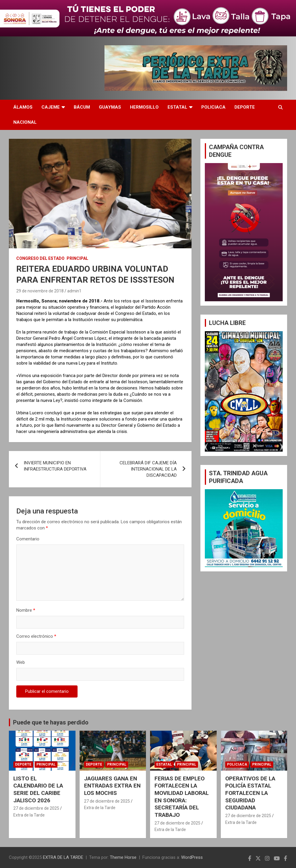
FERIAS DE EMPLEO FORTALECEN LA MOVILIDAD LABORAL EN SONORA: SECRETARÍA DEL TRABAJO (182, 797)
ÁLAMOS (23, 107)
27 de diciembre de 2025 (36, 808)
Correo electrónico (36, 636)
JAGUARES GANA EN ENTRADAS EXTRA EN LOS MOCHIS (112, 786)
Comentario (28, 539)
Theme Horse (123, 857)
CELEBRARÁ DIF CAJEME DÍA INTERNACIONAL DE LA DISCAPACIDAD (148, 469)
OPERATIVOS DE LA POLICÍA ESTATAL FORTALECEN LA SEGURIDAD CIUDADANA (250, 793)
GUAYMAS (110, 107)
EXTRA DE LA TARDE (63, 857)
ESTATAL (177, 107)
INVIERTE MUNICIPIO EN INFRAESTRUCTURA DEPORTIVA (55, 466)
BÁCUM (82, 107)
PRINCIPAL (77, 258)
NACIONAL (25, 122)
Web (21, 662)
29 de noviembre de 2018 (40, 291)
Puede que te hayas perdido (51, 722)
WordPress (192, 857)
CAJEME (51, 107)
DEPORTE (245, 107)
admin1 (74, 291)
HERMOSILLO (144, 107)
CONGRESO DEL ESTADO (40, 258)
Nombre (26, 610)
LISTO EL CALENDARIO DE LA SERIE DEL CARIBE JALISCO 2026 (38, 789)
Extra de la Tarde (29, 815)
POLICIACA (213, 107)
